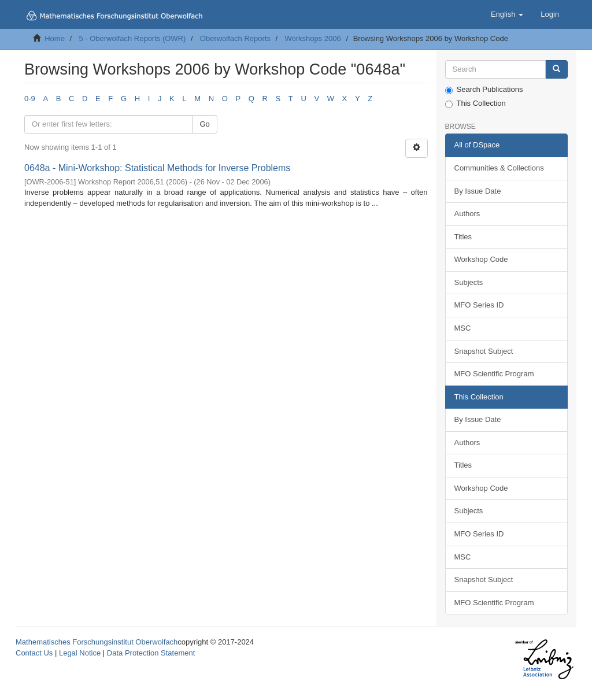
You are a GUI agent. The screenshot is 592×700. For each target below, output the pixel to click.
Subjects (469, 282)
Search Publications (484, 90)
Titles (463, 237)
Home (55, 38)
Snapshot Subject (484, 351)
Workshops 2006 (312, 38)
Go (204, 124)
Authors (467, 214)
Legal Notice (80, 653)
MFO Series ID (479, 305)
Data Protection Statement (151, 653)
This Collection (476, 103)
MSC (463, 328)
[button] (507, 14)
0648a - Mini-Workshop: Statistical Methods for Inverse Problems (157, 168)
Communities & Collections (499, 168)
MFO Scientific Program (494, 374)
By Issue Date (478, 191)
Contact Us (34, 653)
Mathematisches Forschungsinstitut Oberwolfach (97, 642)
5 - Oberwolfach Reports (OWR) (132, 38)
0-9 (30, 99)
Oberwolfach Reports (235, 38)
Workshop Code (481, 259)
